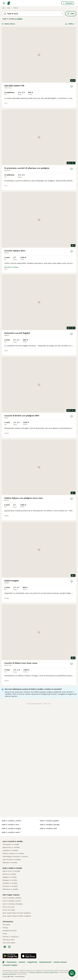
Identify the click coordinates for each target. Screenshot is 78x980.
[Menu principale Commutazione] (4, 3)
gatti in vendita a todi (48, 828)
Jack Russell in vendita (12, 860)
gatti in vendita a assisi (11, 832)
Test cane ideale (9, 943)
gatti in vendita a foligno (11, 828)
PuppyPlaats (32, 962)
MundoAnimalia (45, 962)
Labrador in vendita (10, 850)
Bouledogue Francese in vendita (15, 857)
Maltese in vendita (10, 863)
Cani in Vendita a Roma (12, 901)
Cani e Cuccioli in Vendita (13, 841)
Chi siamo (6, 925)
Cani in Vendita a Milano (12, 898)
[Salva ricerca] (72, 973)
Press (5, 934)
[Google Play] (10, 956)
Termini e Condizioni (11, 937)
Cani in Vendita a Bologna (12, 904)
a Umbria (19, 19)
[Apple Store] (29, 956)
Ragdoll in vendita (10, 877)
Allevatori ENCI (9, 940)
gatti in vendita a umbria (11, 821)
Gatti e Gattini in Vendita (12, 868)
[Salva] (72, 87)
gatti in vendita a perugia (50, 825)
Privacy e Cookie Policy (51, 972)
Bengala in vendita (10, 880)
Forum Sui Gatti (9, 910)
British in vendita (9, 874)
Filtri (71, 14)
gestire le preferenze (9, 974)
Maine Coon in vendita (11, 871)
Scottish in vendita (10, 883)
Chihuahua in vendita (11, 844)
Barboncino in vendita (11, 847)
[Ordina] (71, 24)
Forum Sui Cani (9, 907)
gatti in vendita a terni (10, 825)
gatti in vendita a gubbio (49, 821)
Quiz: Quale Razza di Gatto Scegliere (17, 916)
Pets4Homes (12, 962)
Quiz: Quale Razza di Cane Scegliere (17, 913)
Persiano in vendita (10, 886)
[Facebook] (5, 947)
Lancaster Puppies (10, 965)
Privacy (5, 928)
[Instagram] (9, 947)
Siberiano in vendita (10, 889)
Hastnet (22, 962)
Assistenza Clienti (10, 931)
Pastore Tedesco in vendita (13, 853)
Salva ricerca (8, 24)
